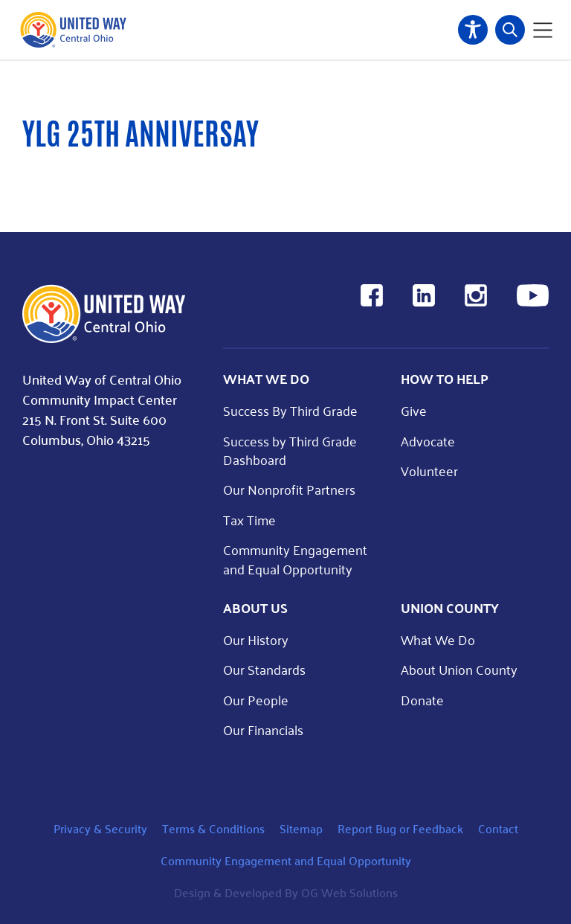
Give (414, 410)
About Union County (459, 669)
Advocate (428, 441)
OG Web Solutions (349, 892)
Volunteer (429, 471)
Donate (422, 700)
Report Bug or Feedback (400, 828)
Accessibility (473, 30)
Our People (256, 700)
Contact (498, 828)
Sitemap (301, 828)
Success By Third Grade (290, 410)
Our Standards (264, 669)
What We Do (438, 639)
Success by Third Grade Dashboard (290, 450)
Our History (256, 639)
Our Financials (263, 729)
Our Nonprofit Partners (289, 489)
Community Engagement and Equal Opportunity (295, 559)
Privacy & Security (100, 828)
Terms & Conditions (213, 828)
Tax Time (249, 520)
